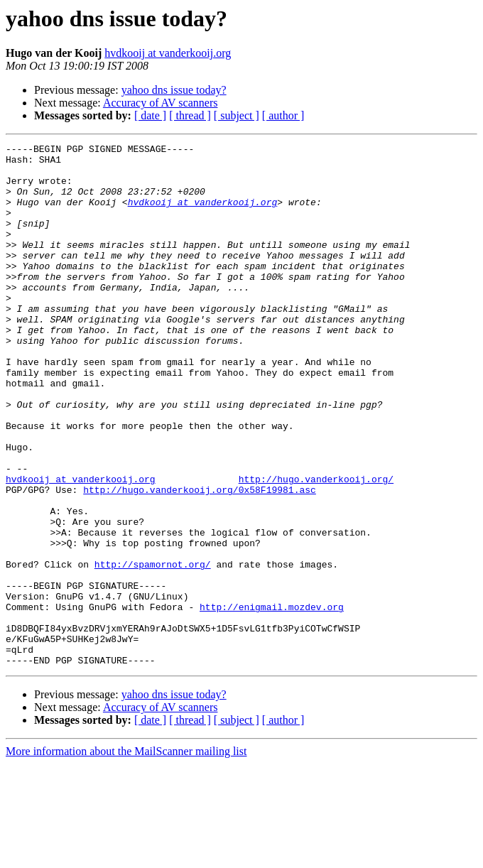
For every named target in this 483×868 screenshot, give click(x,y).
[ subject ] (237, 115)
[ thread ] (190, 115)
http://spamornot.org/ (153, 649)
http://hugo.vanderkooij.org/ (316, 547)
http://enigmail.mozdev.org (272, 700)
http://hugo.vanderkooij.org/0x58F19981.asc (200, 560)
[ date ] (150, 115)
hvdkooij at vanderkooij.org (168, 53)
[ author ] (283, 115)
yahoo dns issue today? (174, 90)
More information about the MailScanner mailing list (126, 856)
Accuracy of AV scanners (161, 103)
